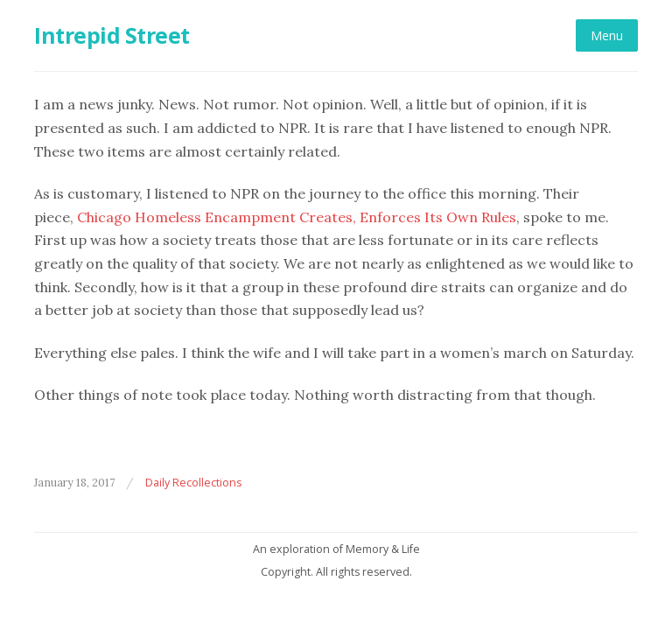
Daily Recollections (193, 483)
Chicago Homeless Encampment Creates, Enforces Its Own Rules (297, 217)
